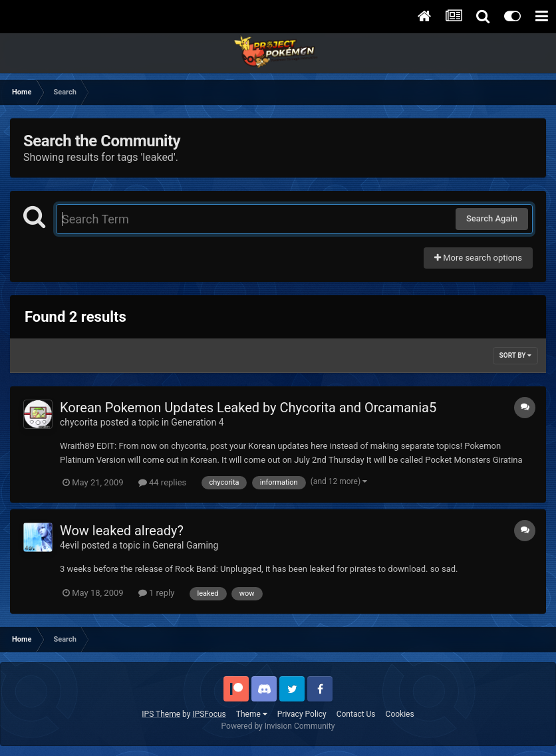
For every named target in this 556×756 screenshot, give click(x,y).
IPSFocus (209, 714)
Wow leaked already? (122, 531)
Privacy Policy (302, 714)
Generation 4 (197, 422)
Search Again (492, 218)
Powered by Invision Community (278, 726)
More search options (478, 258)
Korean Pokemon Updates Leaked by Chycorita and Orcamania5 (248, 408)
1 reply (157, 593)
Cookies (400, 714)
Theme (252, 714)
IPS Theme (161, 714)
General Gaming (186, 545)
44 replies (162, 482)
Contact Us (356, 714)
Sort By (515, 355)
